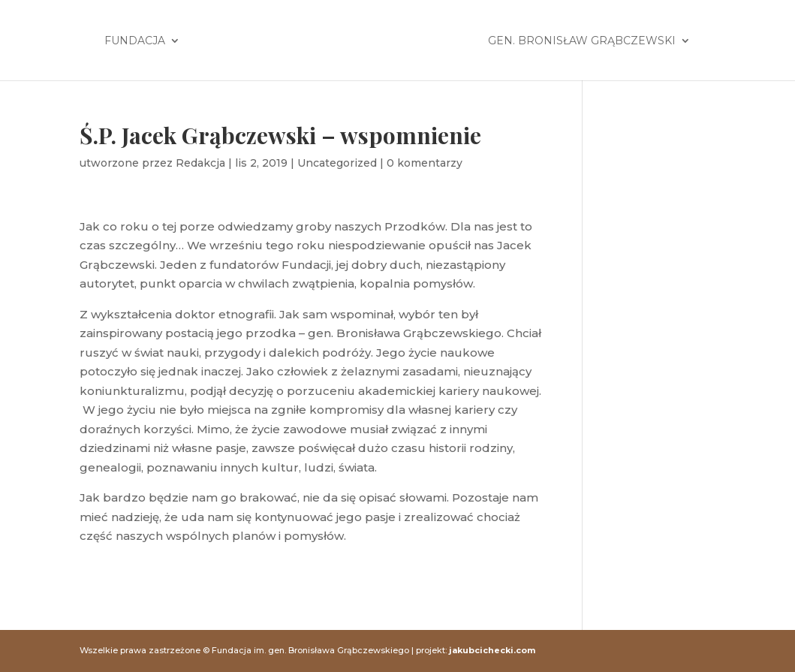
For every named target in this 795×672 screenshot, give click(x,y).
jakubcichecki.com (492, 650)
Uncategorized (337, 163)
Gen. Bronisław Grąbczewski (582, 41)
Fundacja (135, 41)
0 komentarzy (425, 163)
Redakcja (200, 163)
